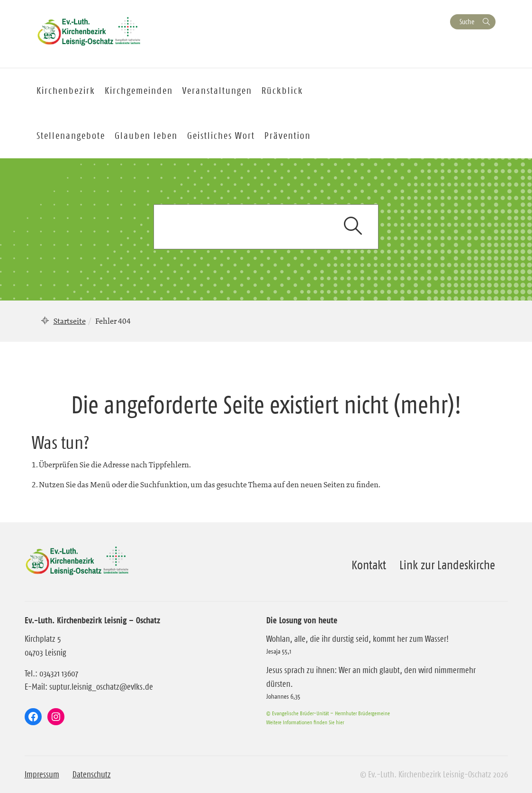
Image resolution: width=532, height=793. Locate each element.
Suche (467, 22)
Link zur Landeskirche (447, 565)
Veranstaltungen (217, 91)
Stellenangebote (71, 136)
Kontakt (369, 565)
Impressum (42, 775)
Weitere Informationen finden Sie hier (305, 722)
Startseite (70, 321)
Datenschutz (92, 775)
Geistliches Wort (221, 136)
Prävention (288, 136)
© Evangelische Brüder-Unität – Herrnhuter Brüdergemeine (328, 713)
